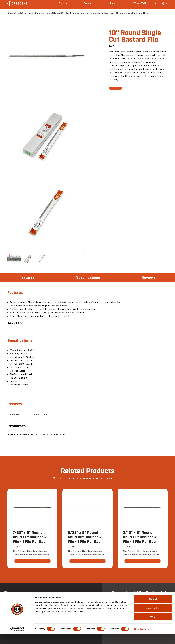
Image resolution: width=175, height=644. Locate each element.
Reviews (148, 277)
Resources (39, 414)
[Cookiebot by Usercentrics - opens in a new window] (17, 639)
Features (27, 277)
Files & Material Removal (76, 13)
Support (88, 3)
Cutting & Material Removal (48, 13)
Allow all (153, 609)
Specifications (88, 277)
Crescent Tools (15, 13)
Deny (153, 626)
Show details (140, 639)
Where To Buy (141, 3)
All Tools (28, 13)
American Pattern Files (102, 13)
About (113, 3)
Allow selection (153, 618)
